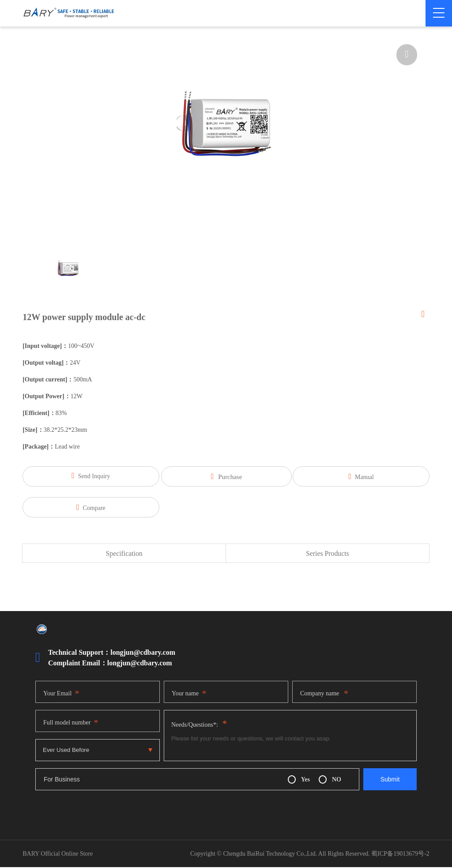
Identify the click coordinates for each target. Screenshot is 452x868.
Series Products (327, 554)
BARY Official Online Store (58, 854)
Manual (364, 476)
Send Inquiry (88, 476)
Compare (88, 507)
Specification (124, 554)
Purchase (227, 476)
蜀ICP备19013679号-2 (400, 855)
